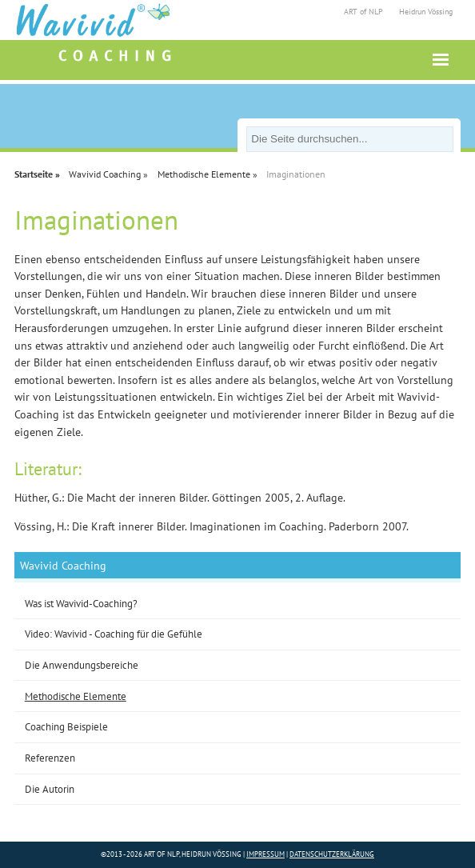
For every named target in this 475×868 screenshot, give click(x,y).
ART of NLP (363, 12)
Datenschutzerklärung (332, 854)
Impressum (265, 854)
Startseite (34, 174)
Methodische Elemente (204, 174)
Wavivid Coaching (105, 174)
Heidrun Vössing (426, 12)
